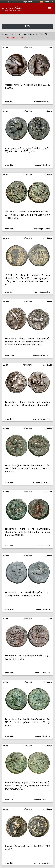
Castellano (46, 2)
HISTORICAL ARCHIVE (22, 34)
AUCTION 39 (41, 34)
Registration (28, 2)
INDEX (28, 26)
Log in (9, 2)
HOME (5, 34)
